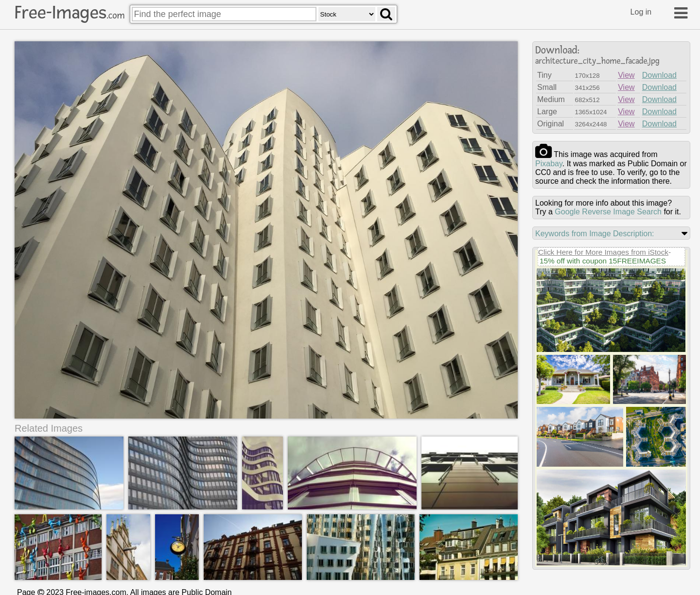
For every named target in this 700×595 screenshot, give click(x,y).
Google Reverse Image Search (608, 212)
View (626, 75)
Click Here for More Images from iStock (603, 252)
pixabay (549, 164)
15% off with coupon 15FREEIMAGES (603, 261)
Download (659, 75)
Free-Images (70, 13)
